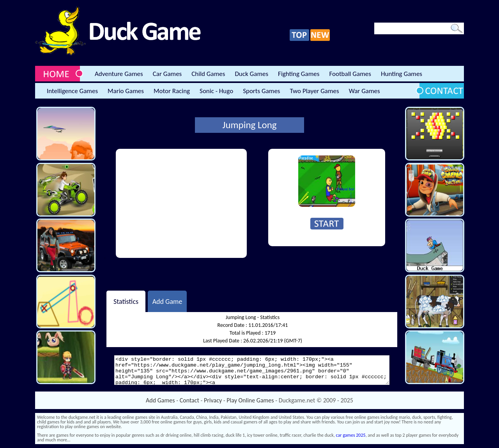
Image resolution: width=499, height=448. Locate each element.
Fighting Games (299, 74)
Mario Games (126, 91)
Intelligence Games (72, 91)
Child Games (208, 74)
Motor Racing (172, 91)
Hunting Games (402, 74)
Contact (189, 400)
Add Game (167, 301)
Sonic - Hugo (216, 91)
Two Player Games (315, 91)
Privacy (213, 400)
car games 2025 (351, 435)
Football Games (350, 74)
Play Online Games (250, 400)
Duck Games (251, 74)
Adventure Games (119, 74)
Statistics (126, 301)
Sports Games (261, 91)
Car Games (167, 74)
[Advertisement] (181, 203)
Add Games (160, 400)
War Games (365, 91)
